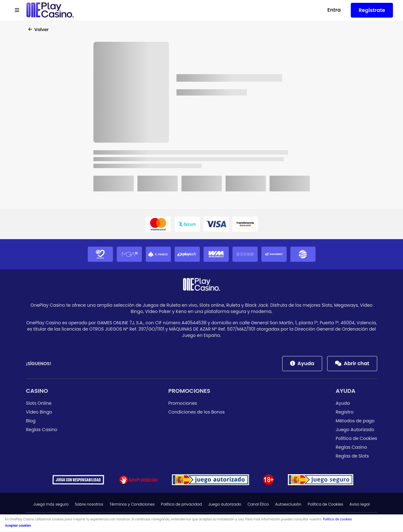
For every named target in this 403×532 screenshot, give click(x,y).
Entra (334, 10)
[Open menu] (17, 10)
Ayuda (302, 363)
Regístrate (372, 10)
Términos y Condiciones (132, 504)
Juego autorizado (225, 504)
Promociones (189, 391)
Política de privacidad (181, 504)
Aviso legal (360, 504)
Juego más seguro (51, 504)
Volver (39, 30)
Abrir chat (352, 363)
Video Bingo (39, 412)
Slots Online (39, 403)
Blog (31, 421)
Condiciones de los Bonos (196, 412)
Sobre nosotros (89, 504)
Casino (37, 391)
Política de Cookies (356, 438)
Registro (345, 412)
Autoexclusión (288, 504)
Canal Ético (258, 504)
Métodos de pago (355, 421)
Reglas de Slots (352, 456)
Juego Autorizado (355, 430)
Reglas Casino (42, 430)
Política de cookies (337, 519)
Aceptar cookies (18, 526)
